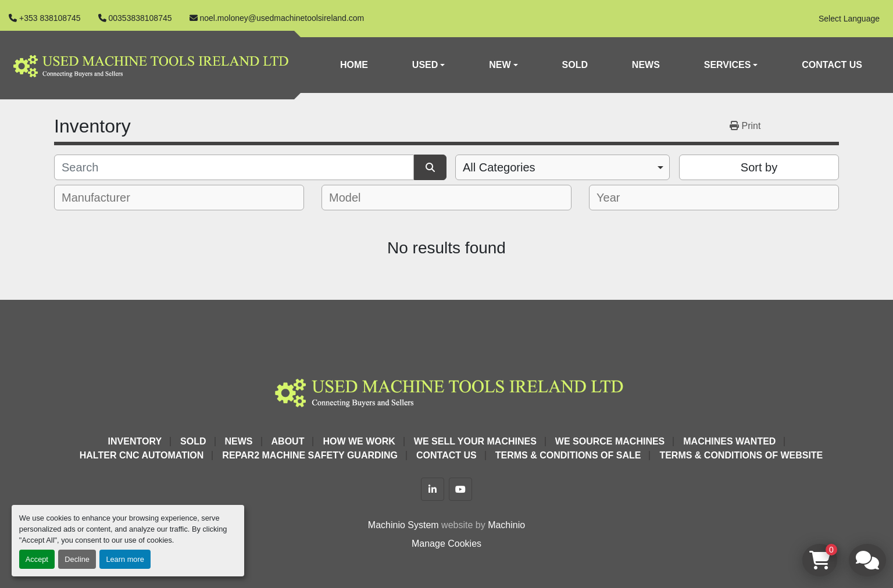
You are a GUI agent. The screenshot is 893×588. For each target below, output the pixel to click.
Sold (575, 65)
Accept (37, 559)
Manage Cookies (446, 544)
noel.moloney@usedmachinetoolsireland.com (282, 18)
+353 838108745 (50, 18)
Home (354, 65)
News (646, 65)
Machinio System (403, 525)
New (500, 65)
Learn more (125, 559)
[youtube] (460, 489)
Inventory (135, 441)
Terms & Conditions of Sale (568, 455)
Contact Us (832, 65)
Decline (77, 559)
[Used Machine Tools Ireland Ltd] (446, 391)
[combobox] (562, 167)
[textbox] (104, 198)
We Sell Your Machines (475, 441)
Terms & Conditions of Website (741, 455)
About (288, 441)
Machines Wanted (729, 441)
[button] (429, 65)
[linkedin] (433, 489)
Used (425, 65)
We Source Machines (610, 441)
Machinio (506, 525)
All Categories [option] (499, 167)
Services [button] (728, 65)
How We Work (359, 441)
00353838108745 (140, 18)
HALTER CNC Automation (142, 455)
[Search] (234, 167)
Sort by (759, 167)
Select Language (849, 19)
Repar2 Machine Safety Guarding (310, 455)
